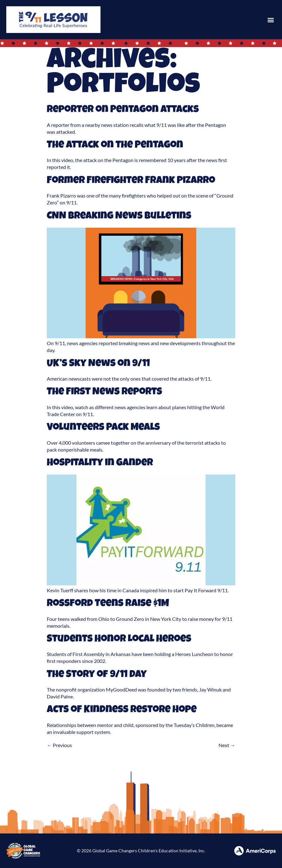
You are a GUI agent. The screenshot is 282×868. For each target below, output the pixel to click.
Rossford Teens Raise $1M (108, 604)
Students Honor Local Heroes (119, 640)
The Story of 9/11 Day (97, 675)
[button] (271, 20)
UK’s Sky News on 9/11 (98, 364)
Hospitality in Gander (100, 463)
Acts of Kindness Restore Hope (122, 710)
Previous (59, 745)
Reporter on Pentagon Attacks (123, 110)
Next (227, 745)
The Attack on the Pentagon (115, 146)
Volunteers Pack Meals (103, 428)
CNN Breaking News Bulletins (119, 217)
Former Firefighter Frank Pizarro (131, 181)
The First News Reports (104, 392)
